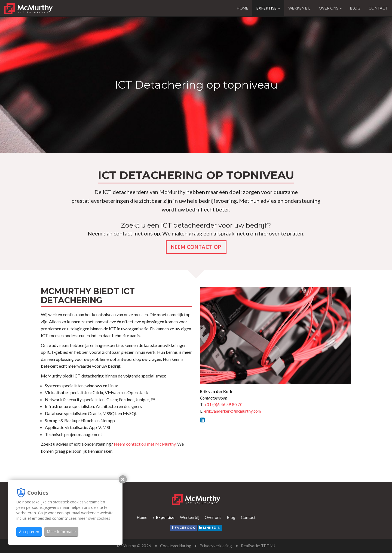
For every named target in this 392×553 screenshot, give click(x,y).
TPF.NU (268, 546)
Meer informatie (61, 532)
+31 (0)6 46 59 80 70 (223, 404)
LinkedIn (210, 528)
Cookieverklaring (176, 546)
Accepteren (29, 532)
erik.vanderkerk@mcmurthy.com (232, 411)
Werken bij (299, 8)
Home (243, 8)
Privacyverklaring (216, 546)
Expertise (268, 8)
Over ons (330, 8)
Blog (355, 8)
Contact (378, 8)
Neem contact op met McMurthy (145, 444)
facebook (183, 528)
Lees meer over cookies (89, 518)
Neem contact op (196, 247)
